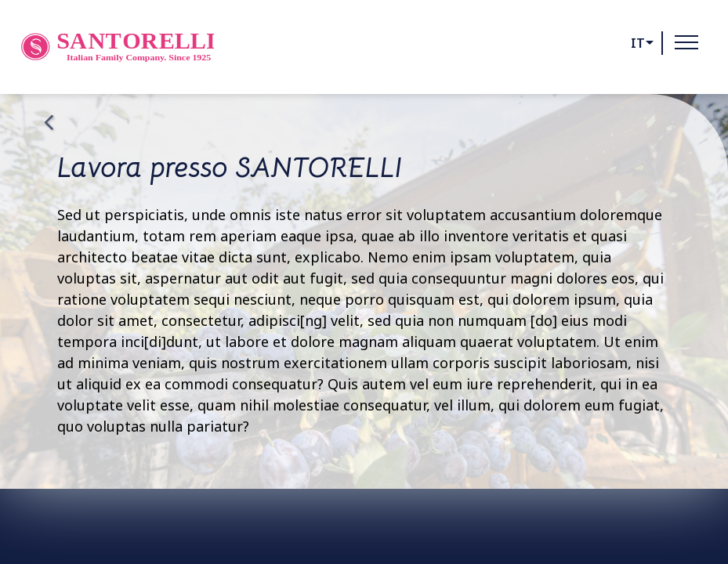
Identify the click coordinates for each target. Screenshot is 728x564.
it (638, 43)
